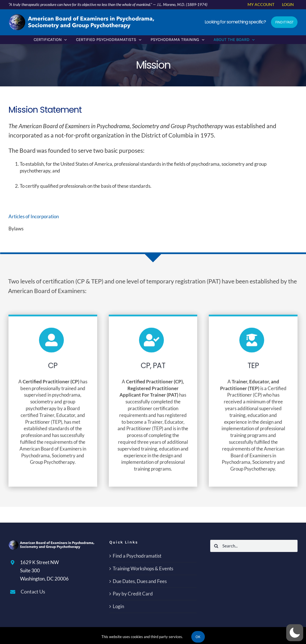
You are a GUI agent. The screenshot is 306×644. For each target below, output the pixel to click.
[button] (295, 633)
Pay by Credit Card (133, 594)
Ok (198, 637)
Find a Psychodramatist (137, 556)
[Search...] (254, 546)
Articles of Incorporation (34, 216)
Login (118, 606)
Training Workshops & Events (143, 568)
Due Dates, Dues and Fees (140, 581)
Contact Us (33, 591)
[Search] (216, 546)
